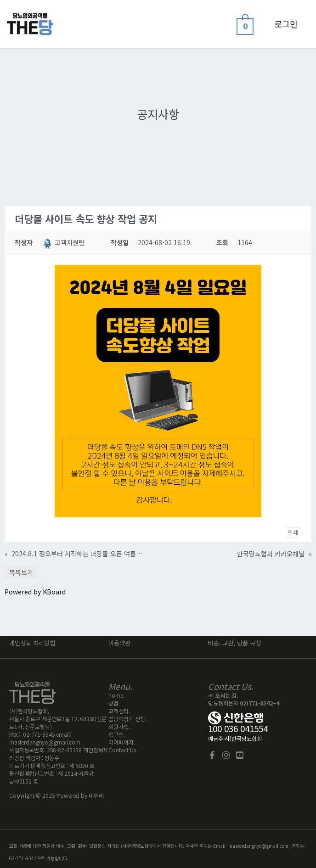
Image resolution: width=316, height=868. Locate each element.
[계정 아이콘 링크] (286, 24)
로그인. (117, 734)
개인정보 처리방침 (32, 643)
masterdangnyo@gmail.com (45, 742)
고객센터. (119, 711)
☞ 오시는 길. (223, 695)
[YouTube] (240, 755)
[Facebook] (212, 755)
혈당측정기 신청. (127, 719)
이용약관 (120, 643)
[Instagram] (226, 755)
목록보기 (21, 572)
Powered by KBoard (35, 592)
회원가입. (119, 726)
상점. (114, 703)
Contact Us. (123, 750)
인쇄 (293, 532)
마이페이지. (122, 742)
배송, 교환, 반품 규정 (234, 643)
